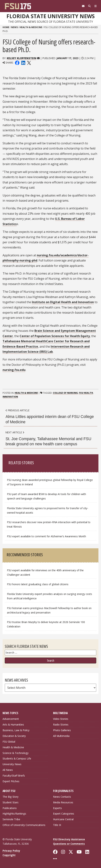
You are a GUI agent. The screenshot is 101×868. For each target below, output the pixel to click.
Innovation (10, 397)
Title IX (57, 825)
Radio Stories (61, 724)
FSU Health (86, 393)
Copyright (9, 855)
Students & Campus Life (17, 758)
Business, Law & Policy (16, 730)
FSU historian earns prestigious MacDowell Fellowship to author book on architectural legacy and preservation (49, 610)
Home (6, 27)
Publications (10, 808)
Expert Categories (64, 814)
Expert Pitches (11, 781)
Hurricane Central (63, 819)
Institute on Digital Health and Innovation (63, 302)
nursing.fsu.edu (14, 370)
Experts (57, 808)
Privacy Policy (11, 851)
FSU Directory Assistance (69, 839)
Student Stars (11, 802)
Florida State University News (50, 16)
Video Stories (61, 719)
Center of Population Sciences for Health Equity (55, 336)
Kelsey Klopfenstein (22, 58)
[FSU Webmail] (83, 6)
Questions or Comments (69, 844)
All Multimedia (61, 736)
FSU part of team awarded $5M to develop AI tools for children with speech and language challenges (46, 496)
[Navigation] (96, 6)
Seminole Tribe (11, 819)
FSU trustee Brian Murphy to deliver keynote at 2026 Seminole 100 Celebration (46, 624)
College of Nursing (65, 393)
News (14, 27)
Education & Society (14, 736)
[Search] (89, 6)
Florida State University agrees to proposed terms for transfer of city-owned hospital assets (48, 510)
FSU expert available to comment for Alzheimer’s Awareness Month (46, 536)
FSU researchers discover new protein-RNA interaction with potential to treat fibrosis (49, 524)
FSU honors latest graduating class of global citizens (38, 584)
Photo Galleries (62, 730)
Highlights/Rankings (14, 814)
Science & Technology (16, 753)
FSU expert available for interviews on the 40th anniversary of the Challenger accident (45, 572)
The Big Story (11, 797)
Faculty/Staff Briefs (14, 776)
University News (12, 764)
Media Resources (63, 802)
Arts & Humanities (13, 724)
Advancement (11, 719)
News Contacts (62, 797)
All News (8, 770)
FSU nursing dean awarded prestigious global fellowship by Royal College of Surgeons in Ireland (50, 482)
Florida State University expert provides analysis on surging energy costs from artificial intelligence (49, 596)
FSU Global (9, 742)
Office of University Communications (24, 825)
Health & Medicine (31, 27)
